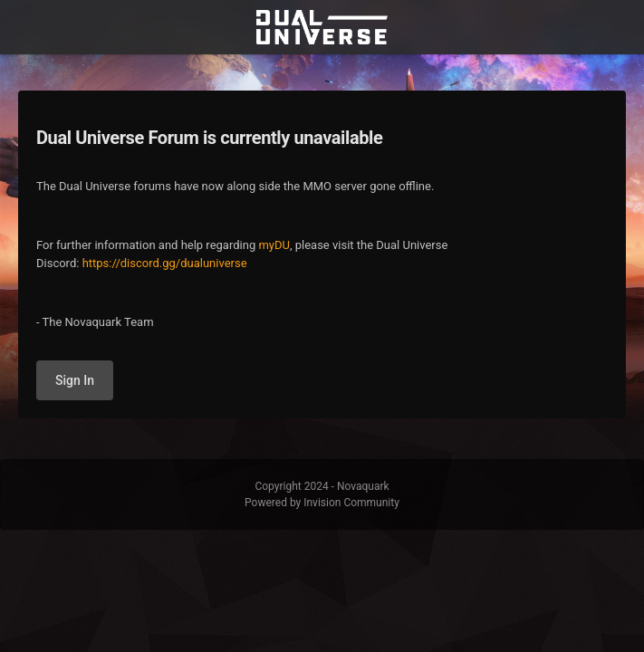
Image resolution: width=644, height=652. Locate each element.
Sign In (75, 380)
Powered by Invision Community (322, 503)
